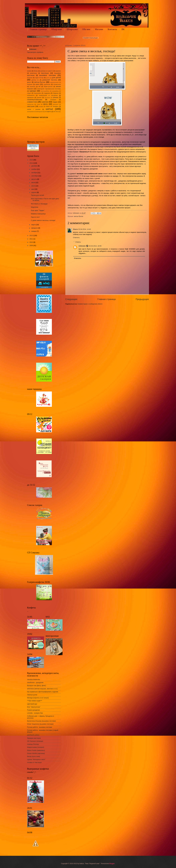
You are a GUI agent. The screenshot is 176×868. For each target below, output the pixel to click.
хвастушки (31, 106)
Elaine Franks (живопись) (36, 750)
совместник (32, 102)
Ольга (75, 229)
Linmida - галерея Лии (35, 713)
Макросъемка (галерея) (36, 747)
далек (48, 78)
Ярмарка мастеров (34, 738)
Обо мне (86, 29)
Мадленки (35, 207)
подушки (56, 93)
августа (34, 179)
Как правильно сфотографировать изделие (43, 692)
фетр (46, 104)
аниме (29, 71)
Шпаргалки (72, 29)
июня (33, 186)
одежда (33, 91)
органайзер (55, 91)
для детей (56, 78)
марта (34, 225)
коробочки (47, 84)
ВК (123, 29)
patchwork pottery (33, 735)
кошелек (32, 87)
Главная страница (38, 29)
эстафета (48, 112)
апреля (34, 192)
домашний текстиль (50, 80)
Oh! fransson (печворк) (35, 741)
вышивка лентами (48, 75)
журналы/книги (54, 82)
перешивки (37, 93)
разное (39, 98)
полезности (31, 95)
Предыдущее (142, 299)
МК (40, 87)
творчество (30, 104)
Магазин (99, 29)
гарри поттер (39, 78)
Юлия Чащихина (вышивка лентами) (40, 724)
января (34, 231)
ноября (34, 169)
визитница (34, 73)
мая (33, 189)
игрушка (30, 84)
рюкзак (56, 98)
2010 (31, 242)
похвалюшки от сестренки (48, 95)
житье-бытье (79, 216)
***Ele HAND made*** (35, 701)
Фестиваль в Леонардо (39, 204)
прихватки (30, 98)
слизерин (53, 100)
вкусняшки (45, 73)
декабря (34, 166)
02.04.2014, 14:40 (85, 229)
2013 (31, 236)
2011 (31, 239)
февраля (35, 228)
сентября (35, 176)
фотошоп (56, 104)
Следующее (71, 299)
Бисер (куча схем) (34, 756)
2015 (31, 160)
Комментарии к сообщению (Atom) (90, 304)
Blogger (112, 864)
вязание (30, 78)
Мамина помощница (38, 214)
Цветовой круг (32, 704)
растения (47, 98)
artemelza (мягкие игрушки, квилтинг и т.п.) (42, 689)
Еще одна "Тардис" (38, 210)
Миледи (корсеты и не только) (38, 698)
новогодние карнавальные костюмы (49, 89)
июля (33, 183)
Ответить (76, 238)
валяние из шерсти (47, 71)
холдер (41, 106)
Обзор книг (57, 29)
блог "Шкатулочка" (34, 707)
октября (34, 173)
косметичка (57, 84)
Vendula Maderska (34, 680)
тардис (55, 102)
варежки (58, 71)
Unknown (82, 246)
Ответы (78, 242)
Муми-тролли (48, 87)
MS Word (56, 112)
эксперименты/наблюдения (35, 112)
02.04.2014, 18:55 (95, 246)
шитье (49, 109)
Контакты (112, 29)
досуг (29, 82)
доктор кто (35, 80)
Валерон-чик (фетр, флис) (37, 686)
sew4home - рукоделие (35, 683)
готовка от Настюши (34, 763)
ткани (38, 104)
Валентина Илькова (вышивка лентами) (42, 721)
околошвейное (45, 91)
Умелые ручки (32, 695)
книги (37, 84)
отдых (29, 93)
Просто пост (35, 217)
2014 (31, 163)
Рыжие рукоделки (34, 710)
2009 (31, 246)
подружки (47, 93)
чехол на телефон (52, 106)
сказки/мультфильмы (35, 100)
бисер (36, 71)
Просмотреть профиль (35, 52)
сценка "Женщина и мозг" (36, 759)
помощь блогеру (33, 744)
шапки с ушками (34, 109)
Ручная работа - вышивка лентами (40, 727)
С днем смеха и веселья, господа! (43, 220)
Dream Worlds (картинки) (36, 753)
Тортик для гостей (37, 195)
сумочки (45, 102)
